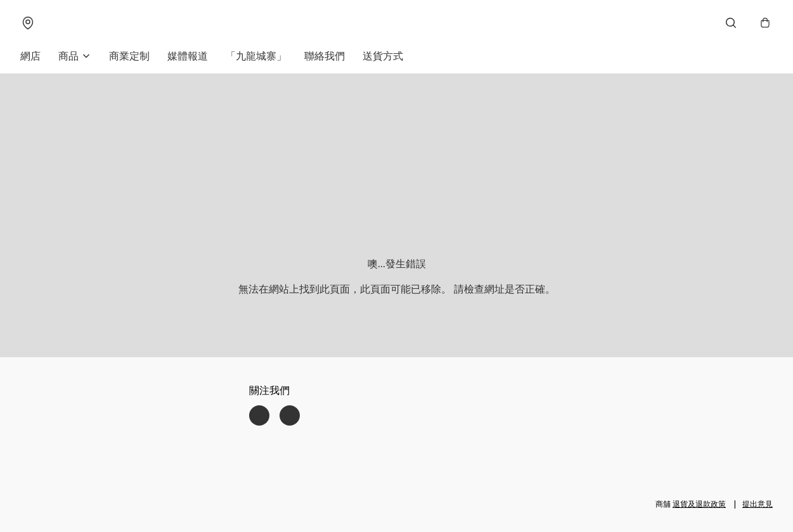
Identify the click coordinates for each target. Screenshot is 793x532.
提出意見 (758, 504)
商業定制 (129, 56)
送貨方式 (383, 56)
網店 (30, 56)
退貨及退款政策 (699, 504)
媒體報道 (188, 56)
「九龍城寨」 (256, 56)
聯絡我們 (325, 56)
